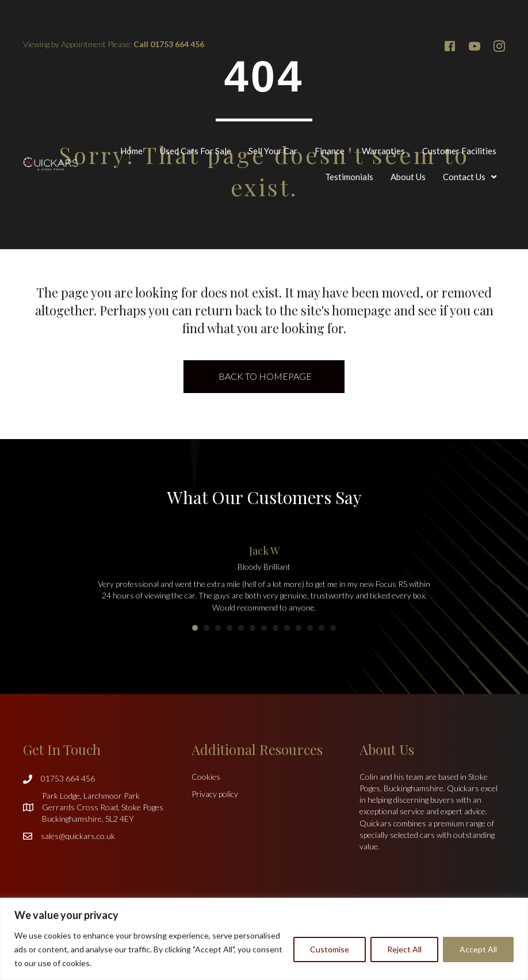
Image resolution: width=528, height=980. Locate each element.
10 (299, 628)
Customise (330, 949)
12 (322, 628)
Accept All (478, 949)
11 (310, 628)
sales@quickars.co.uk (78, 836)
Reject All (404, 949)
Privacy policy (215, 794)
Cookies (206, 777)
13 (333, 628)
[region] (264, 939)
